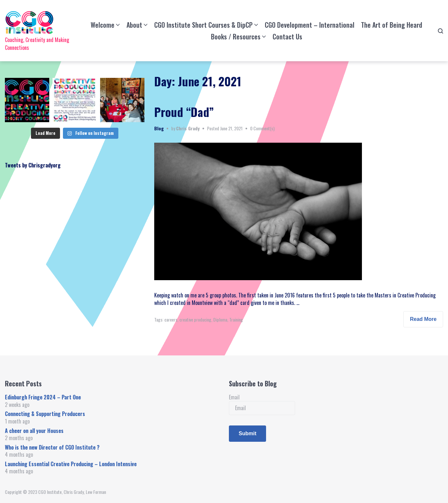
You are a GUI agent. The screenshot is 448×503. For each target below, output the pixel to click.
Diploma (220, 319)
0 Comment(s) (262, 128)
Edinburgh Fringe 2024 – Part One (43, 397)
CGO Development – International (310, 25)
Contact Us (287, 36)
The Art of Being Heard (392, 25)
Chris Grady (188, 128)
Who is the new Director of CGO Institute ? (52, 447)
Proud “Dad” (184, 112)
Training (236, 319)
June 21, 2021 (231, 128)
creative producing (195, 319)
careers (171, 319)
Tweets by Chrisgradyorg (33, 165)
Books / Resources (236, 36)
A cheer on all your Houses (34, 431)
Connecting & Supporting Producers (45, 414)
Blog (159, 128)
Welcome (103, 25)
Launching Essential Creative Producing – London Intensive (71, 464)
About (134, 25)
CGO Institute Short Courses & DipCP (203, 25)
